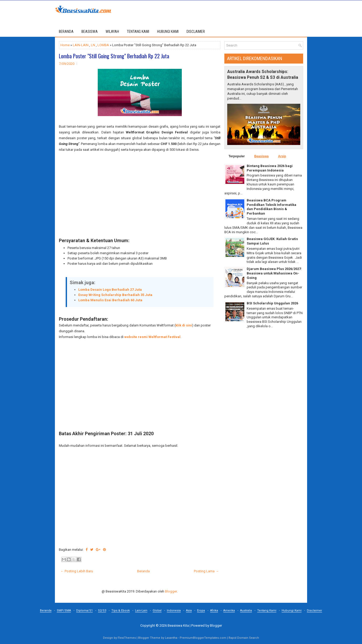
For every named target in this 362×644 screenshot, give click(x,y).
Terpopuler (237, 156)
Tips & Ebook (121, 611)
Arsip (282, 156)
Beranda (66, 32)
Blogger (171, 591)
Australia (246, 611)
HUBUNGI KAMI (168, 32)
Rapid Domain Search (244, 638)
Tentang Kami (267, 611)
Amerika (229, 611)
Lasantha (171, 638)
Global (157, 611)
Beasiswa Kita (178, 625)
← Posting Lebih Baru (77, 571)
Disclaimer (314, 611)
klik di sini (184, 325)
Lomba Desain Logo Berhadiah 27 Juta (110, 290)
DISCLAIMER (196, 32)
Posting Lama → (206, 571)
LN (93, 45)
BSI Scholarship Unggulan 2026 (272, 303)
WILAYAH (112, 32)
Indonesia (174, 611)
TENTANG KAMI (138, 32)
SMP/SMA (64, 611)
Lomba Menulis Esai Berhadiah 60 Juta (110, 300)
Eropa (201, 611)
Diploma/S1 (84, 611)
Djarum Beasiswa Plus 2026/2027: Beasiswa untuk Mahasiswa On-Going (274, 273)
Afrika (214, 611)
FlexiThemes (127, 638)
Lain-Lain (141, 611)
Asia (189, 611)
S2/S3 (102, 611)
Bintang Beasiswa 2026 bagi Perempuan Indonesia (270, 168)
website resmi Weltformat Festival (152, 337)
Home (65, 45)
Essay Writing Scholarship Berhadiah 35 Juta (115, 295)
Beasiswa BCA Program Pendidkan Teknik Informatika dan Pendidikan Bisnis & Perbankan (271, 207)
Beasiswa (262, 156)
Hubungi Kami (292, 611)
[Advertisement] (140, 195)
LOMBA (103, 45)
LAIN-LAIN (81, 45)
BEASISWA (90, 32)
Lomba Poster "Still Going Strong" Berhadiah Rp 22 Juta (114, 56)
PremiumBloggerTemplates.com (203, 638)
